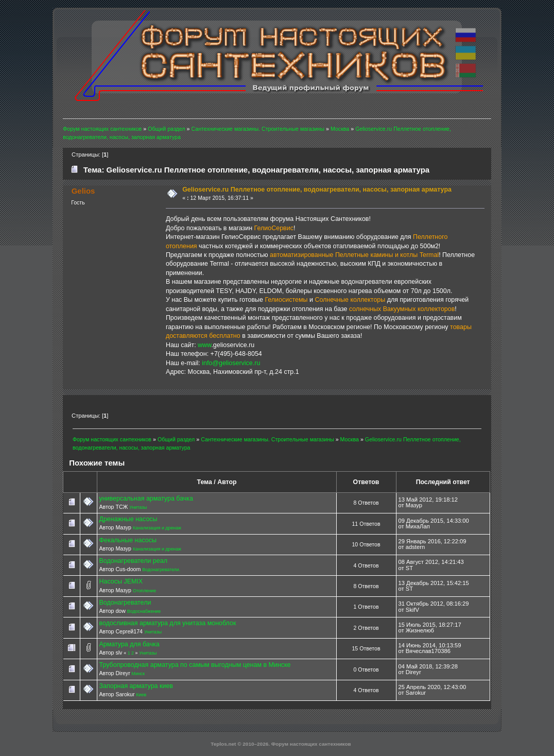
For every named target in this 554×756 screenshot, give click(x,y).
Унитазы (138, 507)
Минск (138, 674)
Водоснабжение (144, 611)
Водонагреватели (125, 603)
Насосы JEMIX (121, 581)
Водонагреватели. (161, 570)
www (204, 345)
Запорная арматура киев (136, 686)
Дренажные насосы (128, 519)
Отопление (144, 591)
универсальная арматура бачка (146, 499)
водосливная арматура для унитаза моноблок (167, 623)
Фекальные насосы (127, 540)
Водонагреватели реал (133, 561)
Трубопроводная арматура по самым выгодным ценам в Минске (195, 665)
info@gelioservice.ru (231, 363)
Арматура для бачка (129, 644)
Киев (141, 695)
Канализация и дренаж (157, 528)
